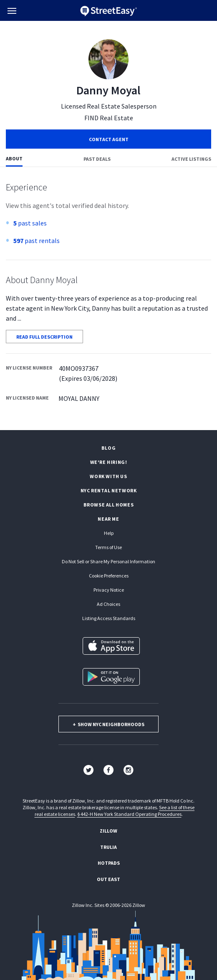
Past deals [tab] (97, 159)
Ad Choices (108, 604)
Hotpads (109, 863)
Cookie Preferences (109, 576)
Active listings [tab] (191, 159)
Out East (108, 879)
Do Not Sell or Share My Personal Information (108, 561)
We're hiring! (109, 462)
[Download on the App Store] (111, 646)
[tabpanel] (108, 299)
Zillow (108, 831)
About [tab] (14, 158)
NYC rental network (109, 490)
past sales (30, 223)
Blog (108, 448)
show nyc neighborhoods (108, 724)
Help (109, 533)
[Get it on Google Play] (111, 677)
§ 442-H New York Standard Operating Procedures (129, 814)
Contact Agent (109, 139)
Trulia (108, 847)
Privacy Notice (109, 590)
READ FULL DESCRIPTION (44, 337)
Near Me (108, 519)
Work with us (108, 476)
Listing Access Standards (109, 618)
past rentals (37, 241)
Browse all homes (109, 505)
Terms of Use (108, 547)
